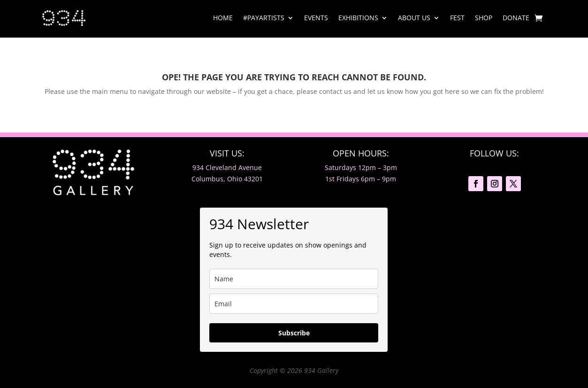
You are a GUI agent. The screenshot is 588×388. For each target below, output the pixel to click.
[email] (294, 304)
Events (316, 18)
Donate (516, 18)
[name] (294, 279)
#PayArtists (264, 18)
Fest (457, 18)
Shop (484, 18)
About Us (414, 18)
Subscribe (294, 333)
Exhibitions (358, 18)
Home (223, 18)
